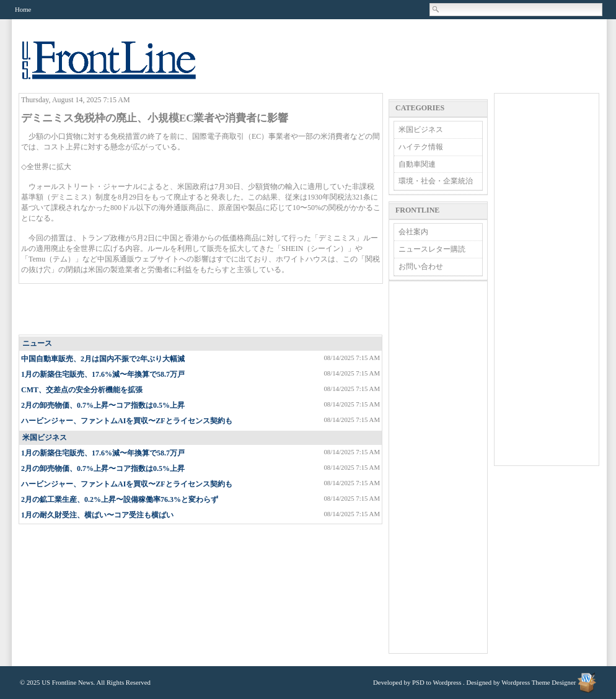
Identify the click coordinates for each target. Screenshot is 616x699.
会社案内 (413, 232)
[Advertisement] (201, 310)
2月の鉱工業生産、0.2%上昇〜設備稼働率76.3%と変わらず (120, 499)
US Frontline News (121, 67)
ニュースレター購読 (432, 249)
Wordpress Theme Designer (539, 682)
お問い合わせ (421, 266)
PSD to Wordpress (437, 682)
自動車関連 (417, 164)
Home (23, 9)
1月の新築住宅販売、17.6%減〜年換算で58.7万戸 (103, 374)
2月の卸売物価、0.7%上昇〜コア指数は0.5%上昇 (103, 405)
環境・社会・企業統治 (436, 181)
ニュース (37, 343)
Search (436, 9)
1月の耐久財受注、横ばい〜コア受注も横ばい (97, 515)
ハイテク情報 (421, 147)
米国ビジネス (45, 437)
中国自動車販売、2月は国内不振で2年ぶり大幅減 (103, 359)
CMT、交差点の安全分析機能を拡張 (82, 390)
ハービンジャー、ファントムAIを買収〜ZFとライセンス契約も (127, 421)
